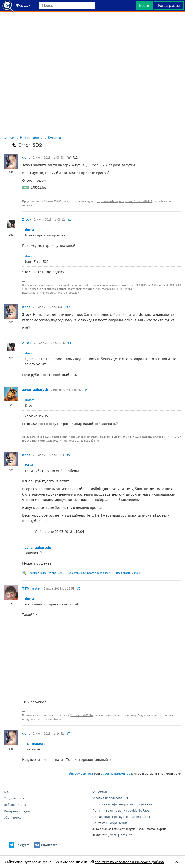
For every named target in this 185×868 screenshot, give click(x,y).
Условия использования (110, 798)
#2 (68, 307)
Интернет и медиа (17, 811)
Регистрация (169, 5)
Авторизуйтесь (81, 773)
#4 (86, 390)
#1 (69, 219)
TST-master (32, 588)
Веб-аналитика (15, 805)
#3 (69, 343)
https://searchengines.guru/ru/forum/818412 (124, 201)
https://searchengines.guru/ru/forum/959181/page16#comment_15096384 (135, 285)
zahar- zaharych (35, 389)
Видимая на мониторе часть (46, 573)
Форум (9, 137)
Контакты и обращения (110, 823)
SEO (7, 792)
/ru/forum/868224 (82, 715)
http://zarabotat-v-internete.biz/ (59, 441)
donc (26, 157)
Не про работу (31, 137)
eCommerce (13, 817)
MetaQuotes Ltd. (121, 835)
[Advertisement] (92, 24)
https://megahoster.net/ (84, 437)
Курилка (55, 137)
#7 (68, 733)
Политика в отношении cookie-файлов (121, 810)
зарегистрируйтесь (116, 773)
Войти (144, 5)
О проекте (100, 792)
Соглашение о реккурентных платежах (121, 817)
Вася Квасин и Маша (129, 573)
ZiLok (27, 219)
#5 (68, 455)
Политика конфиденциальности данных (122, 804)
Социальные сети (17, 798)
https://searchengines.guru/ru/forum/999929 (50, 293)
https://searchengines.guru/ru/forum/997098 (86, 289)
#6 (79, 588)
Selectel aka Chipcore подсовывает (90, 573)
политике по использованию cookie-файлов (129, 862)
